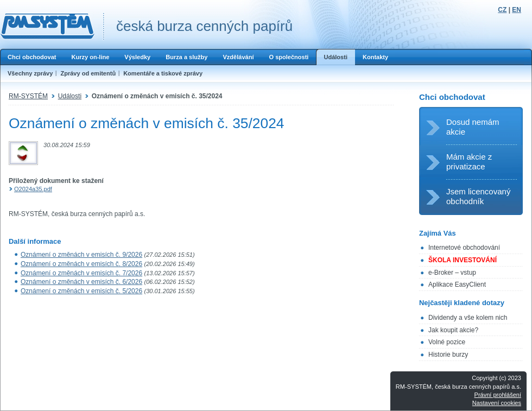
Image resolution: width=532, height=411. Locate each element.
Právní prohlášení (498, 395)
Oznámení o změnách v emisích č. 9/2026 (81, 255)
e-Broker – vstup (452, 273)
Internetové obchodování (464, 248)
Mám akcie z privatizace (469, 162)
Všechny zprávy (30, 73)
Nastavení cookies (497, 403)
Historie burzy (448, 355)
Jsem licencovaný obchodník (478, 196)
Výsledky (137, 57)
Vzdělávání (238, 57)
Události (335, 57)
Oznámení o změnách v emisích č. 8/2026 (81, 264)
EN (517, 10)
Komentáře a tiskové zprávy (163, 73)
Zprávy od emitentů (88, 73)
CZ (502, 10)
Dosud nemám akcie (473, 127)
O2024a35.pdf (33, 189)
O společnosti (289, 57)
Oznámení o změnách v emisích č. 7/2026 (81, 273)
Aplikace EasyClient (457, 284)
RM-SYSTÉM (28, 96)
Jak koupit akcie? (453, 330)
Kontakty (375, 57)
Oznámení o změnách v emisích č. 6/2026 (81, 282)
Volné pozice (447, 342)
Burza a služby (186, 57)
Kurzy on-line (90, 57)
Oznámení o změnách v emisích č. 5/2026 (81, 291)
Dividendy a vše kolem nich (468, 318)
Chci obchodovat (32, 57)
